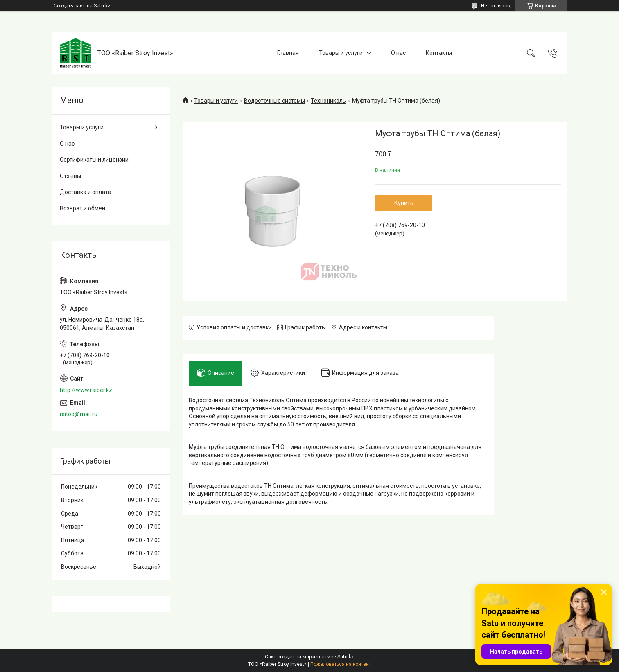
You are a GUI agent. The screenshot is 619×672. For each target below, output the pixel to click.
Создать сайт (69, 6)
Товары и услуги (341, 53)
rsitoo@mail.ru (79, 414)
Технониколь (328, 101)
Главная (288, 53)
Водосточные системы (274, 101)
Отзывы (70, 176)
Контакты (439, 53)
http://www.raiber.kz (86, 390)
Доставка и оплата (86, 192)
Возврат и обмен (82, 208)
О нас (398, 53)
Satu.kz (346, 657)
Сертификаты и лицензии (94, 160)
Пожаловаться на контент (341, 664)
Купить (404, 203)
